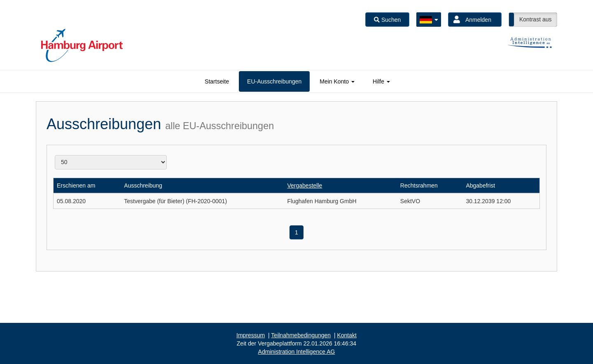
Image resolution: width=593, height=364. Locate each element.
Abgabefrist (480, 185)
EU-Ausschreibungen (274, 81)
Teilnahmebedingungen (301, 335)
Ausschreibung (143, 185)
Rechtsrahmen (419, 185)
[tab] (217, 81)
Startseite (217, 81)
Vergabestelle (305, 185)
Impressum (251, 335)
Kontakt (347, 335)
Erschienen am (76, 185)
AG (297, 352)
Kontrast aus (536, 19)
